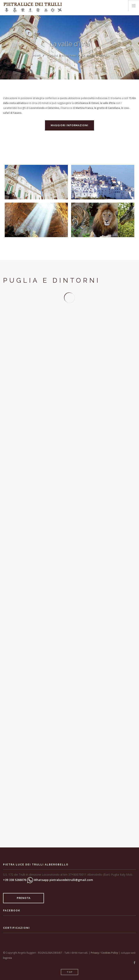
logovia (7, 958)
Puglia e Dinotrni (62, 56)
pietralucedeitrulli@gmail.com (71, 880)
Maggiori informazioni (69, 125)
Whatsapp (38, 880)
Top (70, 972)
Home (37, 56)
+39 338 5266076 (15, 880)
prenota (24, 898)
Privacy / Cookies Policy (104, 953)
